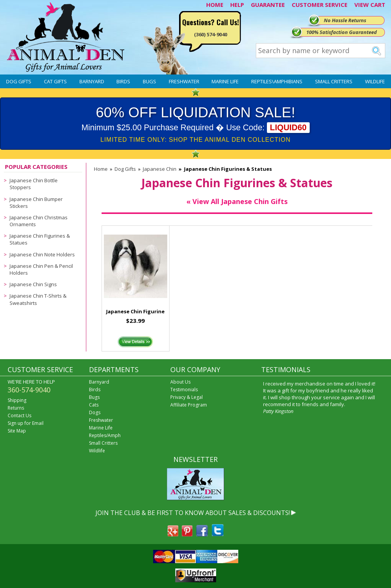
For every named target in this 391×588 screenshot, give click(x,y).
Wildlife (375, 81)
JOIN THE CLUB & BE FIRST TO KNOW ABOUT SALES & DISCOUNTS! (193, 513)
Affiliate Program (189, 405)
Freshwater (184, 81)
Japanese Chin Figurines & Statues (40, 239)
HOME (215, 5)
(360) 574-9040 (211, 34)
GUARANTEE (268, 5)
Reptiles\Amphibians (277, 81)
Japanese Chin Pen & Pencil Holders (41, 269)
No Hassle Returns (345, 20)
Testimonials (184, 390)
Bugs (149, 81)
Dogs (95, 412)
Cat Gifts (55, 81)
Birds (123, 81)
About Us (180, 382)
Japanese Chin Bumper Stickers (36, 202)
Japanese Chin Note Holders (42, 254)
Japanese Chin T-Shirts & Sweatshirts (38, 299)
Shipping (17, 400)
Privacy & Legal (187, 397)
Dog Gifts (19, 81)
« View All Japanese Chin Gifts (237, 201)
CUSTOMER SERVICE (320, 5)
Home (101, 169)
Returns (16, 408)
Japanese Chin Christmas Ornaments (39, 221)
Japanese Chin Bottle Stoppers (34, 184)
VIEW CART (370, 5)
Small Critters (334, 81)
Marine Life (225, 81)
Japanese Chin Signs (33, 284)
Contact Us (19, 415)
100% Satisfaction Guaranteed (342, 32)
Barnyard (92, 81)
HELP (237, 5)
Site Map (17, 431)
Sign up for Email (26, 423)
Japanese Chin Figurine (135, 311)
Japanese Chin (160, 169)
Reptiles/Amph (105, 435)
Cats (94, 405)
